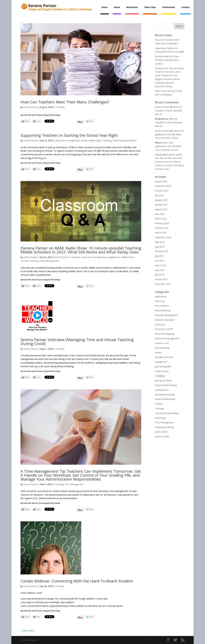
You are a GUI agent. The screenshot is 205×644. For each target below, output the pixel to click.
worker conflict (162, 437)
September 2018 (163, 237)
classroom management (67, 140)
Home (105, 7)
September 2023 (163, 186)
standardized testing (165, 395)
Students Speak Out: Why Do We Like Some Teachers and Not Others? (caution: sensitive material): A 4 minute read (170, 162)
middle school (128, 257)
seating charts (162, 390)
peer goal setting (163, 380)
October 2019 (162, 228)
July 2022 (159, 195)
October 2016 (162, 251)
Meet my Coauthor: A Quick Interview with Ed (169, 111)
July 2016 (159, 256)
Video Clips (150, 7)
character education (165, 320)
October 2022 (162, 191)
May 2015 (160, 270)
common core (162, 343)
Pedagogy (160, 376)
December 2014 (163, 284)
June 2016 (160, 261)
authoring (160, 301)
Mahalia (159, 155)
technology (160, 418)
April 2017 (160, 247)
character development (166, 315)
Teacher (25, 261)
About (117, 7)
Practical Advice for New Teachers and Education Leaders (167, 60)
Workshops (132, 7)
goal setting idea (163, 366)
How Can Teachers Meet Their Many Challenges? (65, 102)
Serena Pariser (31, 107)
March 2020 (161, 219)
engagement (113, 257)
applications (161, 296)
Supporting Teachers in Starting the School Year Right (69, 135)
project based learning (166, 385)
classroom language (165, 334)
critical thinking (162, 348)
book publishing (163, 310)
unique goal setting (164, 427)
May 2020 (160, 214)
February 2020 (162, 223)
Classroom (75, 257)
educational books (164, 357)
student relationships (91, 140)
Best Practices (62, 257)
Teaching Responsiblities (125, 140)
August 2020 (161, 209)
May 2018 (160, 242)
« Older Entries (28, 631)
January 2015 (161, 279)
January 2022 (161, 200)
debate (158, 352)
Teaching (60, 107)
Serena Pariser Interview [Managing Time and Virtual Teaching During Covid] (77, 342)
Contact (185, 7)
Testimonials (169, 7)
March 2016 (161, 265)
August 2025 (161, 181)
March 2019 (161, 233)
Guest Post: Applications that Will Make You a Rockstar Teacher (170, 134)
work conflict (161, 432)
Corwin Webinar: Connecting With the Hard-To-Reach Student (77, 581)
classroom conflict (164, 329)
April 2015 (160, 275)
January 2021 (161, 205)
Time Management (49, 261)
